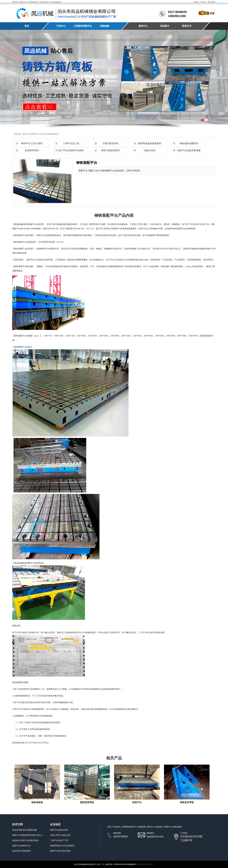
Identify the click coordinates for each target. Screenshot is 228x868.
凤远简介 (165, 26)
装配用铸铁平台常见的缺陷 (62, 846)
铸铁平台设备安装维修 (189, 150)
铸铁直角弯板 (187, 802)
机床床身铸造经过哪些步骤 (24, 830)
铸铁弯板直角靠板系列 (150, 143)
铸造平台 (137, 802)
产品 (29, 134)
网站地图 (212, 2)
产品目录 (116, 827)
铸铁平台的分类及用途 (60, 851)
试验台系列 (150, 150)
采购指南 (105, 26)
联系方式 (187, 26)
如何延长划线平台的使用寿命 (25, 840)
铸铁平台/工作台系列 (39, 134)
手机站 (196, 2)
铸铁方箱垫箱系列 (110, 150)
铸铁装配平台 (54, 134)
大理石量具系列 (110, 143)
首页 (27, 26)
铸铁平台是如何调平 (59, 830)
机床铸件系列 (32, 150)
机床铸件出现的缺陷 (21, 851)
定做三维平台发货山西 (60, 835)
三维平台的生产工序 (59, 840)
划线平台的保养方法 (21, 846)
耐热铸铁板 (37, 802)
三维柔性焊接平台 (83, 26)
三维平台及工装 (71, 143)
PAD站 (203, 2)
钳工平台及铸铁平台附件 (71, 150)
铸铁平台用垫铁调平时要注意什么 (27, 835)
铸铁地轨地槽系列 (189, 143)
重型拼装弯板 (87, 802)
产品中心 (61, 26)
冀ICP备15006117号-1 (145, 864)
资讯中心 (143, 26)
